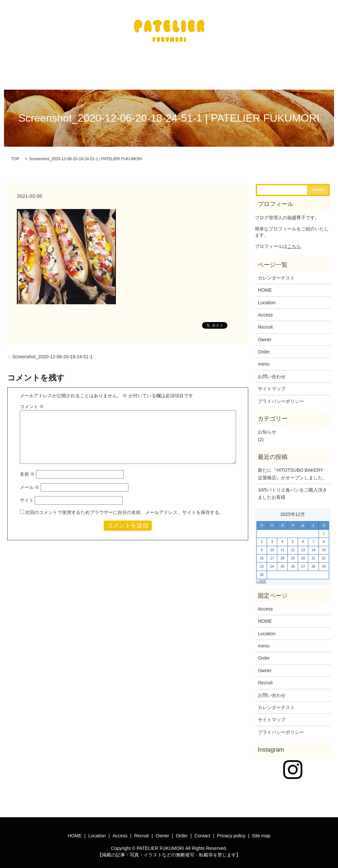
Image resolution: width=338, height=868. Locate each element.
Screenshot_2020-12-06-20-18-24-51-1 (52, 353)
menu (264, 360)
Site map (261, 832)
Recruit (265, 323)
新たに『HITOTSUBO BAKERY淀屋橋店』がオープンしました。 (292, 470)
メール (30, 483)
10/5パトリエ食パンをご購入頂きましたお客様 (292, 490)
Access (265, 311)
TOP (15, 155)
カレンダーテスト (276, 274)
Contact (202, 832)
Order (264, 348)
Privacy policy (231, 832)
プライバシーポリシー (281, 397)
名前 (27, 470)
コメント (32, 403)
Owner (265, 336)
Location (267, 299)
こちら (294, 242)
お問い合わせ (272, 373)
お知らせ (267, 428)
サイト (27, 496)
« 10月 (261, 577)
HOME (265, 286)
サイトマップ (272, 385)
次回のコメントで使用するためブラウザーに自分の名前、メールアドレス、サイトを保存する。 (124, 508)
